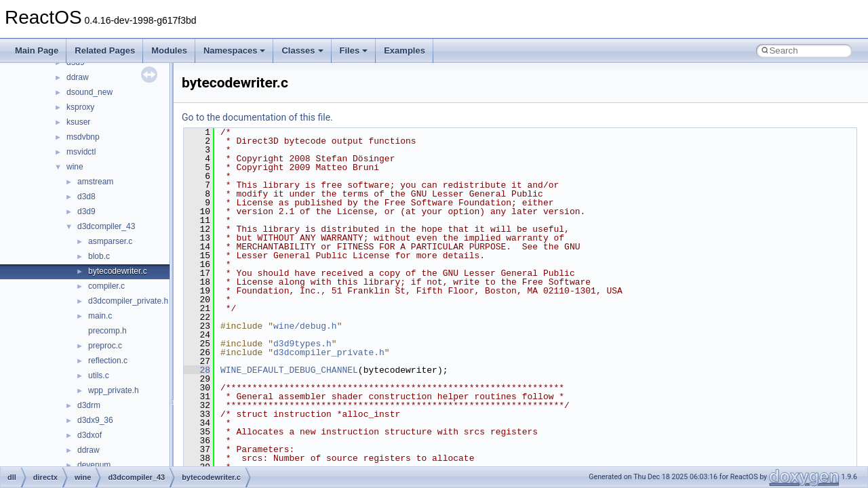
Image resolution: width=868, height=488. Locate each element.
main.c (100, 316)
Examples (405, 50)
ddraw (78, 77)
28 (197, 370)
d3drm (89, 405)
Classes (302, 50)
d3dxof (90, 435)
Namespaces (235, 50)
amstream (95, 182)
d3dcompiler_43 (106, 226)
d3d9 (86, 211)
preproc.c (105, 346)
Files (354, 50)
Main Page (37, 50)
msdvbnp (83, 137)
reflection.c (108, 361)
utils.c (99, 375)
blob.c (99, 256)
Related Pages (105, 50)
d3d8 (86, 197)
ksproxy (80, 107)
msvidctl (81, 152)
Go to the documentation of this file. (257, 117)
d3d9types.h (302, 344)
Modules (169, 50)
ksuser (78, 122)
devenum (94, 465)
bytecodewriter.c (118, 271)
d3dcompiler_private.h (128, 301)
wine (75, 167)
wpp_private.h (114, 390)
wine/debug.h (305, 326)
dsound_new (90, 92)
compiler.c (106, 286)
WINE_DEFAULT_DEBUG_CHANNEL (289, 370)
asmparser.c (110, 241)
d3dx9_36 (95, 420)
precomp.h (107, 331)
